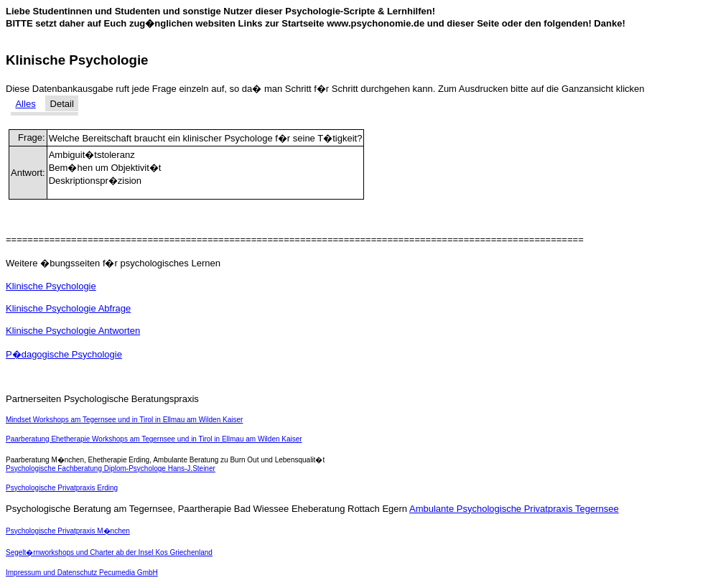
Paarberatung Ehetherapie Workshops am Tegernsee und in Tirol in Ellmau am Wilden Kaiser (154, 439)
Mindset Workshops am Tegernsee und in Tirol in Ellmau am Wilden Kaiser (124, 420)
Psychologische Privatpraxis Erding (62, 488)
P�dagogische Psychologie (64, 354)
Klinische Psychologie (51, 286)
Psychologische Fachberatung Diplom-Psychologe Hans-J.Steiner (111, 468)
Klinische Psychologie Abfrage (68, 308)
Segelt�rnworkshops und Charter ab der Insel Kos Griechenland (109, 552)
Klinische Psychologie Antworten (73, 331)
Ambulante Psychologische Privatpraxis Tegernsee (514, 509)
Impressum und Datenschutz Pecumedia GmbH (82, 573)
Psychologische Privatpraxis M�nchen (68, 531)
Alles (25, 104)
